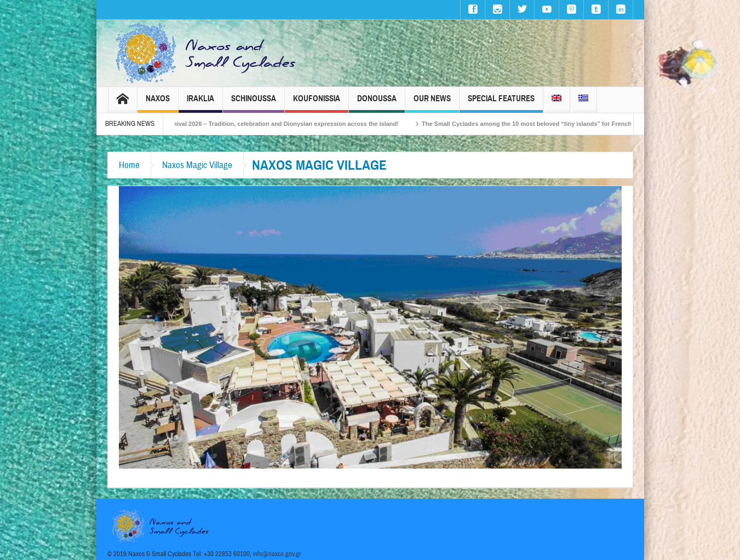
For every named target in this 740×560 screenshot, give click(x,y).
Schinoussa (254, 103)
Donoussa (377, 103)
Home (129, 165)
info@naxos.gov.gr (277, 554)
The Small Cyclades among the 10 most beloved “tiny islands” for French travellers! (552, 124)
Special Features (501, 103)
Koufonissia (317, 103)
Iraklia (200, 103)
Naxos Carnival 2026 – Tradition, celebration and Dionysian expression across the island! (281, 124)
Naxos (158, 103)
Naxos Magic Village (197, 165)
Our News (432, 103)
